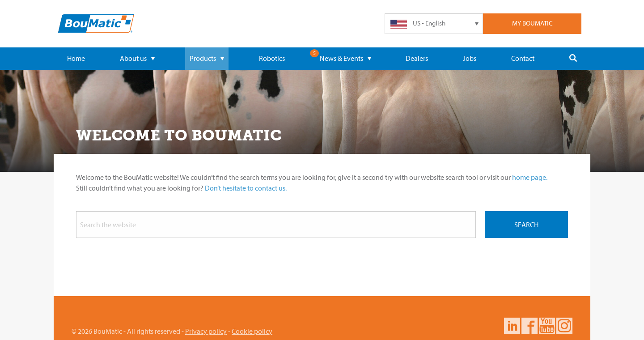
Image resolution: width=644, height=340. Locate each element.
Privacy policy (206, 331)
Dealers (417, 58)
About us (137, 58)
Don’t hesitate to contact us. (246, 188)
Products (207, 58)
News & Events (345, 58)
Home (76, 58)
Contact (523, 58)
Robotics (272, 58)
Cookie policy (252, 331)
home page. (530, 177)
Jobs (470, 58)
